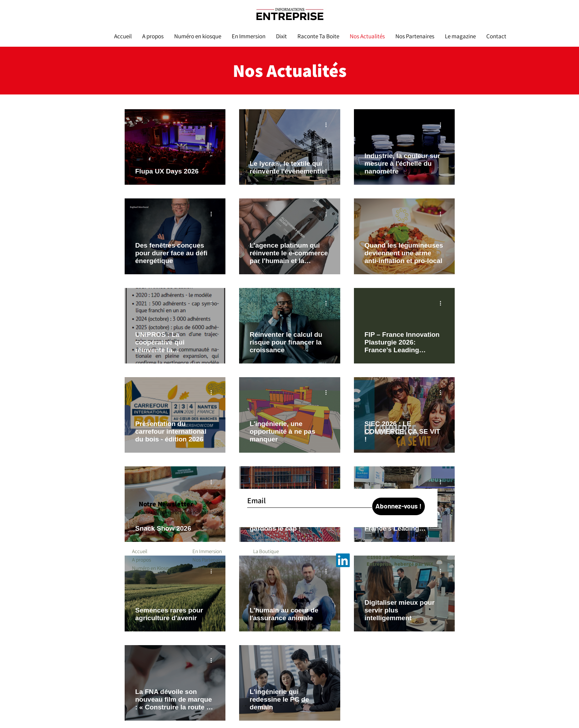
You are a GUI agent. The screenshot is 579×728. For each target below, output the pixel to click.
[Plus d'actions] (214, 125)
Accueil (140, 551)
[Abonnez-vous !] (399, 506)
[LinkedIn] (343, 560)
